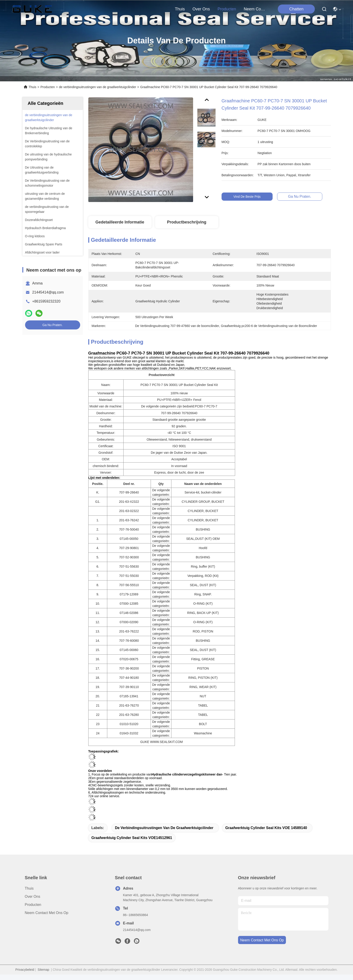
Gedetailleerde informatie (120, 222)
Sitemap (43, 970)
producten (227, 9)
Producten (48, 87)
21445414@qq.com (48, 292)
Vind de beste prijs (251, 197)
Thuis (180, 9)
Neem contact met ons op (47, 913)
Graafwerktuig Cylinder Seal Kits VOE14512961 (132, 838)
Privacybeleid (25, 970)
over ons (201, 9)
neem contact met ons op (255, 9)
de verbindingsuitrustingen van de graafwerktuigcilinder (98, 87)
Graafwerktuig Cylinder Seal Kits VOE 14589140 (266, 828)
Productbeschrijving (187, 222)
